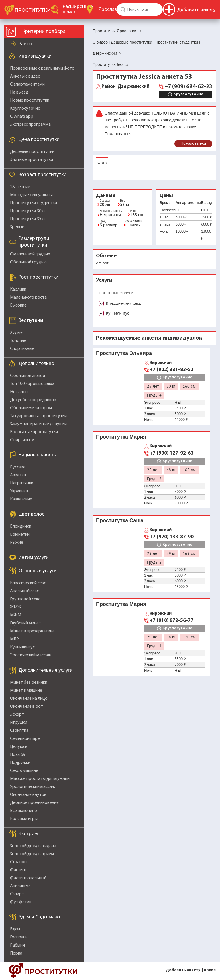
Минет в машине (26, 691)
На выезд (19, 92)
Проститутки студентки (34, 203)
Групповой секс (25, 599)
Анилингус (20, 886)
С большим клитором (31, 408)
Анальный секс (24, 591)
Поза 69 (18, 755)
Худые (16, 333)
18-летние (20, 187)
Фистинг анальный (28, 878)
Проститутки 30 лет (30, 211)
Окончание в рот (26, 707)
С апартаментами (27, 84)
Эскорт (17, 715)
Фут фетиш (21, 902)
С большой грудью (28, 262)
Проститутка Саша (120, 520)
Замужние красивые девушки (38, 424)
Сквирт (17, 894)
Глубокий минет (25, 623)
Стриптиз (19, 731)
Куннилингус (22, 647)
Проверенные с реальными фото (42, 68)
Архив (210, 970)
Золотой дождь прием (32, 854)
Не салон (19, 392)
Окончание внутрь (28, 795)
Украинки (19, 491)
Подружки (20, 763)
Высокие (18, 305)
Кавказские (21, 499)
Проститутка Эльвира (124, 353)
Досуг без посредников (33, 400)
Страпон (18, 862)
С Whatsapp (22, 117)
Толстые (18, 341)
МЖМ (16, 615)
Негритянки (22, 483)
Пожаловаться (193, 144)
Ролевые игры (24, 819)
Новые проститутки (30, 100)
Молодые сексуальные (32, 195)
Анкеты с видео (25, 76)
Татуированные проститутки (38, 416)
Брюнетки (20, 535)
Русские (18, 467)
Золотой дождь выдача (33, 846)
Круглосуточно (25, 109)
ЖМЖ (16, 607)
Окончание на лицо (29, 699)
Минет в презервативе (32, 631)
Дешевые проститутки (32, 152)
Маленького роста (28, 297)
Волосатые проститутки (34, 432)
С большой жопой (27, 376)
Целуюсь (19, 747)
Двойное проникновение (34, 803)
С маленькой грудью (30, 254)
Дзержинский (125, 87)
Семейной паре (25, 739)
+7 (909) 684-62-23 (188, 87)
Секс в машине (24, 771)
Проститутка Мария (121, 437)
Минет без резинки (29, 683)
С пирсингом (22, 440)
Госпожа (18, 937)
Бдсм (15, 929)
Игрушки (19, 723)
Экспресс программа (30, 125)
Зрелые (17, 227)
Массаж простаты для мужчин (40, 779)
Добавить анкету (183, 970)
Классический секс (28, 583)
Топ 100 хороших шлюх (32, 384)
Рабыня (17, 945)
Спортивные (22, 349)
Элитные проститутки (32, 160)
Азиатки (18, 475)
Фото (102, 163)
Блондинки (21, 527)
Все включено (23, 811)
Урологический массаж (33, 787)
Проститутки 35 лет (30, 219)
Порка (16, 953)
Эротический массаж (31, 655)
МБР (14, 639)
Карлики (18, 289)
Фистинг (18, 870)
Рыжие (17, 543)
